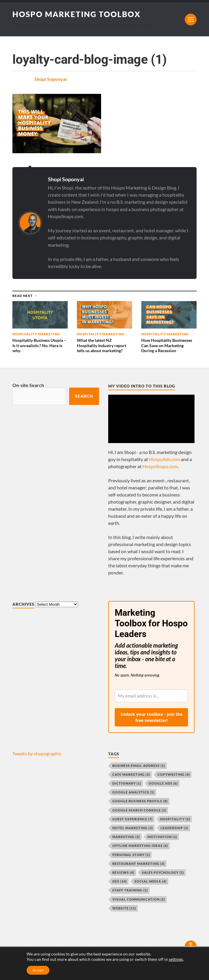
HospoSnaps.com (160, 466)
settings (176, 959)
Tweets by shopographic (37, 753)
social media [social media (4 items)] (150, 881)
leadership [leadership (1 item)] (174, 828)
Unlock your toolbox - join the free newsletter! (152, 717)
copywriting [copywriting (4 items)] (174, 774)
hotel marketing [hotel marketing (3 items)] (133, 828)
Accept (38, 970)
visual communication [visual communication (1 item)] (139, 899)
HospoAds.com (165, 459)
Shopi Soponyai (50, 79)
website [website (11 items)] (124, 908)
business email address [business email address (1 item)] (139, 766)
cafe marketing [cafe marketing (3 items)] (131, 774)
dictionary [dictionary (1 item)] (127, 783)
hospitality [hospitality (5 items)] (175, 819)
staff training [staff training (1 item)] (130, 890)
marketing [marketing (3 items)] (126, 837)
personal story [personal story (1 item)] (131, 855)
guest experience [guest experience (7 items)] (132, 819)
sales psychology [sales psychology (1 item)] (163, 872)
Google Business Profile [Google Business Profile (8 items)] (140, 801)
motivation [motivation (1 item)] (162, 837)
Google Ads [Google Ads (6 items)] (163, 783)
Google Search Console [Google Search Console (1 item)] (139, 810)
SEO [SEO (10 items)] (120, 881)
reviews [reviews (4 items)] (123, 872)
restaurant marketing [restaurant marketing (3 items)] (138, 864)
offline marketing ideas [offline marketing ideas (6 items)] (140, 846)
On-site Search (28, 385)
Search (84, 396)
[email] (151, 696)
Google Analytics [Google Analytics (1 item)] (133, 792)
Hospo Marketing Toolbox (77, 14)
